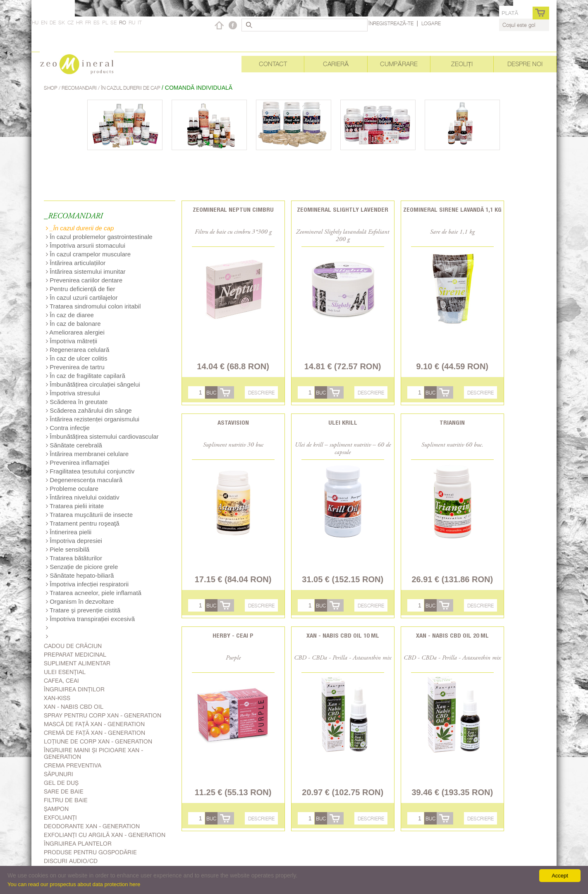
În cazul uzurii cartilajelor (82, 298)
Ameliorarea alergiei (75, 332)
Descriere (261, 393)
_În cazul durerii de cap (80, 228)
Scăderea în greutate (77, 402)
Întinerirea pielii (69, 532)
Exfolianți (60, 818)
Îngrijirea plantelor (78, 844)
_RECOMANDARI (73, 216)
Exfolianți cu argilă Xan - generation (105, 835)
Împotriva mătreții (72, 341)
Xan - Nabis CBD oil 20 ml (452, 635)
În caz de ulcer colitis (76, 358)
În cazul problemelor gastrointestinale (99, 237)
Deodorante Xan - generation (92, 826)
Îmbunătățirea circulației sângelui (93, 384)
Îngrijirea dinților (74, 689)
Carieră (336, 64)
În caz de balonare (73, 324)
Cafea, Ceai (61, 681)
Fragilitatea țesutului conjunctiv (90, 471)
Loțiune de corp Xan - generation (98, 741)
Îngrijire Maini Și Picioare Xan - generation (93, 753)
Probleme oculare (72, 489)
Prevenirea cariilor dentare (84, 280)
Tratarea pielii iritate (75, 506)
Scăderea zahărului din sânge (89, 410)
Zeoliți (462, 64)
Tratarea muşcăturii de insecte (89, 515)
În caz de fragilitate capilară (86, 376)
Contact (273, 64)
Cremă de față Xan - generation (94, 733)
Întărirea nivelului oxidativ (83, 497)
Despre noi (525, 64)
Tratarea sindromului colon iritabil (93, 306)
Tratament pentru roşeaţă (83, 523)
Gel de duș (61, 783)
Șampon (56, 809)
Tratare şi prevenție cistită (83, 610)
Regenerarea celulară (78, 350)
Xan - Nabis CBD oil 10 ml (343, 635)
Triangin (452, 422)
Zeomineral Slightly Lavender (343, 209)
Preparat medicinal (75, 655)
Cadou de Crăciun (73, 646)
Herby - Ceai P (233, 635)
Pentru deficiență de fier (81, 289)
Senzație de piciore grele (82, 567)
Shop (51, 88)
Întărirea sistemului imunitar (86, 271)
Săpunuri (59, 774)
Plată (510, 13)
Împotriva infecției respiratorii (87, 584)
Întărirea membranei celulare (87, 454)
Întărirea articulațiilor (76, 263)
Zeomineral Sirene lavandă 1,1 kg (452, 209)
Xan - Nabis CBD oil (74, 707)
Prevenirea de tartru (75, 367)
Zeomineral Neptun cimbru (233, 209)
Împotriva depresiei (74, 541)
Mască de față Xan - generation (94, 724)
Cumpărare (399, 64)
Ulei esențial (65, 672)
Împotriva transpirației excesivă (90, 619)
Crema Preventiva (73, 765)
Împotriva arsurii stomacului (86, 245)
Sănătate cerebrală (74, 445)
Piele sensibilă (68, 549)
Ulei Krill (343, 422)
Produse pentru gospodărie (90, 852)
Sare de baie (64, 791)
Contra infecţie (68, 428)
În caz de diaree (70, 315)
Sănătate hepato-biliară (80, 575)
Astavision (233, 422)
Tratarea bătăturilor (74, 558)
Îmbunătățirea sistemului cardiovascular (102, 436)
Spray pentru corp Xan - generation (103, 715)
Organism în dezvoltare (80, 601)
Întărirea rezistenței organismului (93, 419)
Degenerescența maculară (84, 480)
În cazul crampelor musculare (88, 254)
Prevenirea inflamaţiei (78, 463)
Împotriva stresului (73, 393)
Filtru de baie (66, 800)
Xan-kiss (57, 698)
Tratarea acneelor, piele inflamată (94, 593)
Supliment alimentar (77, 663)
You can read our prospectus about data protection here (74, 884)
